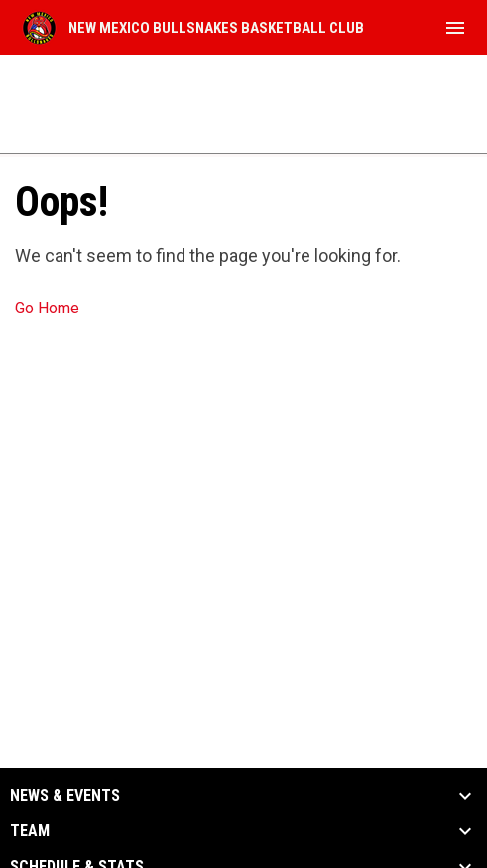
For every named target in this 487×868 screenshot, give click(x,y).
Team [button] (30, 831)
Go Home (47, 308)
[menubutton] (455, 28)
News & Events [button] (65, 796)
